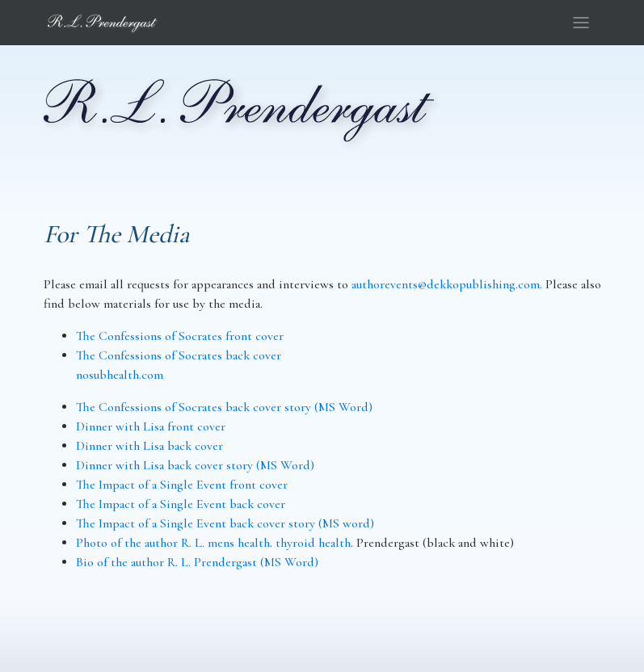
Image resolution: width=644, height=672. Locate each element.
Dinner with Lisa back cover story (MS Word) (195, 465)
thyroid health (313, 543)
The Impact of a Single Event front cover (182, 485)
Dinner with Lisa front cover (151, 426)
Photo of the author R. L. (142, 543)
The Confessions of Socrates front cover (180, 336)
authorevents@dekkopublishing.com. (447, 284)
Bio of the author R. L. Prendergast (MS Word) (197, 562)
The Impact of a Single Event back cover (181, 504)
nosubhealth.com (120, 375)
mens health (239, 543)
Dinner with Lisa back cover (149, 446)
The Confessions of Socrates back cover (179, 355)
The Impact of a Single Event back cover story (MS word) (225, 523)
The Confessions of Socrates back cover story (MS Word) (224, 407)
